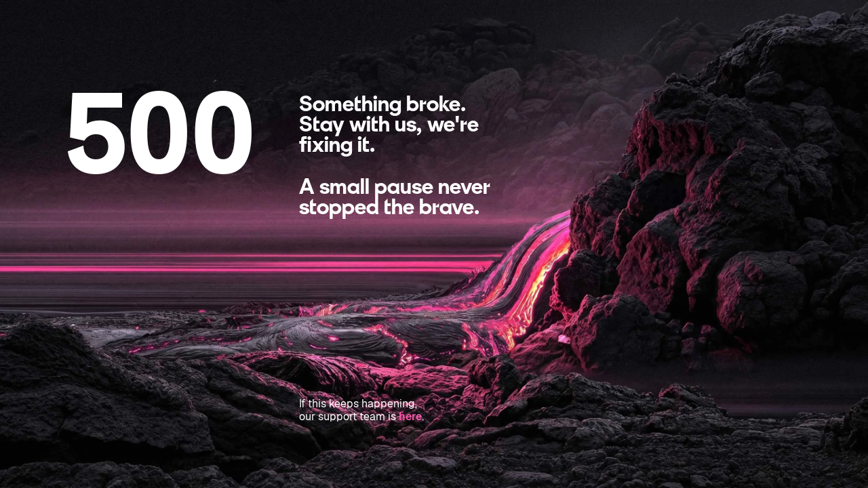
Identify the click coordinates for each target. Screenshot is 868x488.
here (410, 416)
